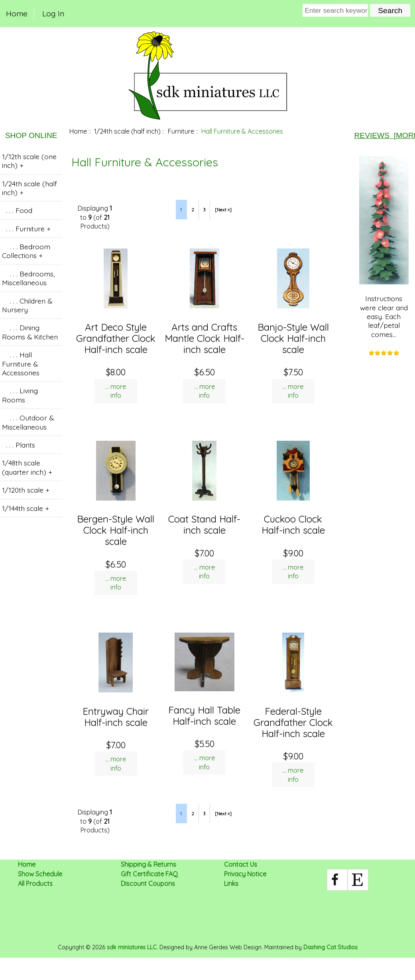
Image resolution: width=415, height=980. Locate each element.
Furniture (181, 131)
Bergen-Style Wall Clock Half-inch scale (116, 530)
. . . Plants (19, 445)
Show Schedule (40, 874)
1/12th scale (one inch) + (29, 161)
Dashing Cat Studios (330, 947)
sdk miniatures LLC (132, 947)
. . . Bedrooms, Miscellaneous (28, 278)
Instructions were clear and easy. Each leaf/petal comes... (384, 247)
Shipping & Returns (148, 864)
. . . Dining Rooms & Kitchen (30, 332)
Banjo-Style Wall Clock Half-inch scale (293, 338)
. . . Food (17, 210)
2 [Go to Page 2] (193, 210)
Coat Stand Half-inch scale (204, 525)
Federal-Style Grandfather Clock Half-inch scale (293, 722)
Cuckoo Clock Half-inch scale (293, 525)
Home (17, 14)
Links (231, 883)
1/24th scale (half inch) (127, 131)
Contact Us (241, 864)
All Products (35, 883)
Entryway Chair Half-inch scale (116, 717)
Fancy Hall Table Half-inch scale (204, 716)
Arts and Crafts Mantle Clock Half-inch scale (205, 338)
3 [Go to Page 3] (204, 210)
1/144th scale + (26, 508)
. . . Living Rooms (20, 395)
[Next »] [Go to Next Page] (223, 210)
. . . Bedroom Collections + (26, 251)
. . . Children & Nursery (27, 305)
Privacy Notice (245, 874)
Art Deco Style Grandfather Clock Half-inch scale (116, 338)
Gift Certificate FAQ (149, 874)
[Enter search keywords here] (335, 10)
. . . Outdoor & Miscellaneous (28, 422)
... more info (116, 391)
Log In (53, 14)
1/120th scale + (26, 490)
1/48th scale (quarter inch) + (27, 467)
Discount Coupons (148, 883)
